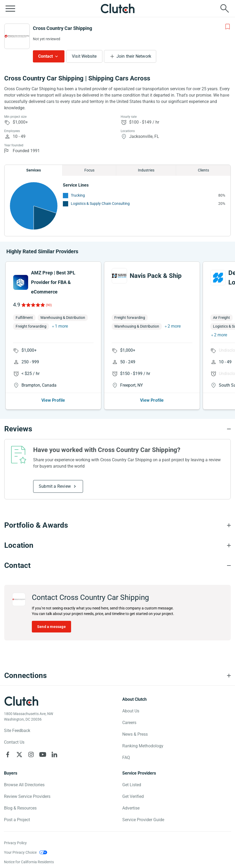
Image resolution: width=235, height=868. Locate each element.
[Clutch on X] (19, 754)
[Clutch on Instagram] (31, 754)
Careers (129, 723)
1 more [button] (61, 326)
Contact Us (14, 742)
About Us (131, 711)
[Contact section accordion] (117, 566)
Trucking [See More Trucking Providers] (78, 195)
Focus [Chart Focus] (89, 170)
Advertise (131, 808)
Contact (45, 56)
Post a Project (17, 820)
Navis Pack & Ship (156, 276)
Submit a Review (55, 486)
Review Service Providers (27, 796)
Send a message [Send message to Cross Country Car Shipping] (51, 627)
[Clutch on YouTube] (43, 754)
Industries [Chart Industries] (146, 170)
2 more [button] (174, 326)
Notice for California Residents (29, 862)
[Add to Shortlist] (228, 27)
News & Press (135, 734)
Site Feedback (17, 731)
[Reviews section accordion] (117, 429)
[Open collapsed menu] (10, 8)
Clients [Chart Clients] (203, 170)
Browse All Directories (24, 785)
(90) (49, 305)
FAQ (126, 758)
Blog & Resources (20, 808)
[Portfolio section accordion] (117, 525)
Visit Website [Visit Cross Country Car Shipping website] (84, 56)
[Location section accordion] (117, 545)
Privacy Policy (15, 843)
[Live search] (225, 8)
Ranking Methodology (143, 746)
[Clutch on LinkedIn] (54, 754)
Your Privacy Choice (20, 852)
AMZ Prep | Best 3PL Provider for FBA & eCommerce (53, 282)
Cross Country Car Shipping (62, 28)
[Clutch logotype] (21, 701)
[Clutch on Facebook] (8, 754)
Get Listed (132, 785)
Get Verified (133, 796)
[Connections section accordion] (117, 676)
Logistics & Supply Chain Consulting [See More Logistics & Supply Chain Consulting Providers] (100, 204)
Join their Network (134, 56)
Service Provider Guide (143, 820)
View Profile (53, 400)
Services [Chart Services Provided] (34, 170)
